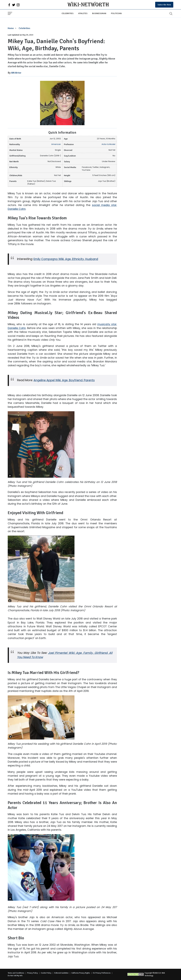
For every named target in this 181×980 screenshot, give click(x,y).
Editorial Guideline (61, 973)
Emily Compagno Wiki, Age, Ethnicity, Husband (66, 259)
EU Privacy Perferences (102, 973)
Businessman (99, 13)
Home (11, 28)
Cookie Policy (46, 973)
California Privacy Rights (81, 973)
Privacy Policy (32, 973)
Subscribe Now (164, 5)
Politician (116, 13)
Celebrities (68, 13)
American (56, 144)
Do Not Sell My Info (15, 976)
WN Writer (16, 73)
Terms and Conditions (16, 973)
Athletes (83, 13)
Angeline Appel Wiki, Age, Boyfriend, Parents (64, 380)
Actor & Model (108, 144)
